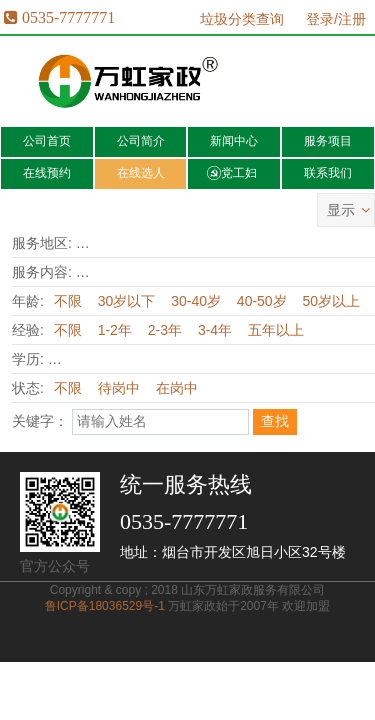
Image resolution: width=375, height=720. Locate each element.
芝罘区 (276, 243)
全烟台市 (154, 243)
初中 (156, 359)
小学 (112, 359)
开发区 (219, 243)
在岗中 (177, 388)
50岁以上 (332, 301)
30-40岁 (196, 301)
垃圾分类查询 (242, 19)
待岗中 (119, 388)
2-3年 (165, 330)
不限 (96, 243)
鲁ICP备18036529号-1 (105, 606)
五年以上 (276, 330)
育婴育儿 (198, 272)
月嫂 (140, 272)
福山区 (334, 243)
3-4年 (215, 330)
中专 (249, 359)
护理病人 (269, 272)
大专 (299, 359)
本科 (343, 359)
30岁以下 (127, 301)
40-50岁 (262, 301)
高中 (199, 359)
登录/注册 (336, 19)
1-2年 (115, 330)
